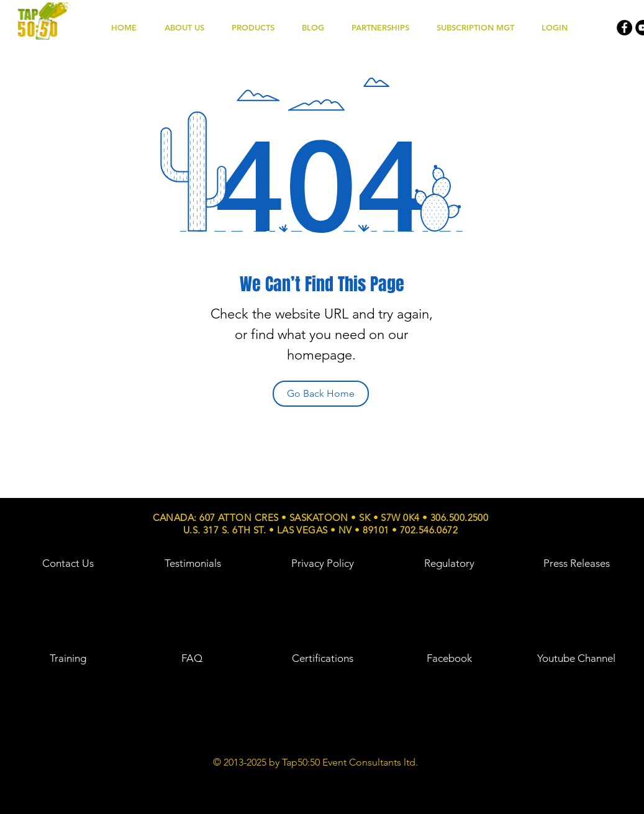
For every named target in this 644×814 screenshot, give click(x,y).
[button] (261, 28)
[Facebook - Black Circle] (624, 28)
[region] (68, 587)
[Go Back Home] (321, 394)
